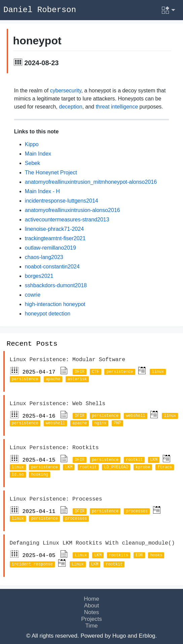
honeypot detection (48, 315)
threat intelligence (117, 108)
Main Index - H (42, 192)
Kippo (32, 145)
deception (70, 108)
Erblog (147, 634)
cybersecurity (66, 92)
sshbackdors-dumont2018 (56, 286)
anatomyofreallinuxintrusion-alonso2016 (72, 211)
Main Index (38, 155)
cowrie (33, 296)
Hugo (119, 634)
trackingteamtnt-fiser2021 (55, 239)
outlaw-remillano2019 (50, 249)
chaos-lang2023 (44, 258)
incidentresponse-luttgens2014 (62, 202)
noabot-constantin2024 (52, 268)
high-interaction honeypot (55, 305)
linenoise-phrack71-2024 (54, 230)
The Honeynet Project (51, 174)
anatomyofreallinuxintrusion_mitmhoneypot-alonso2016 (91, 183)
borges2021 (39, 277)
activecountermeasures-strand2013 (67, 221)
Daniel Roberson (40, 10)
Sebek (32, 164)
